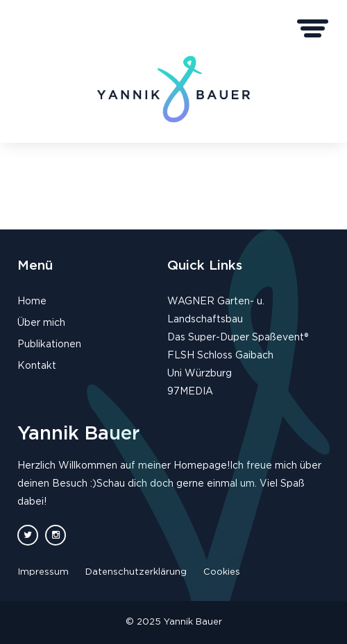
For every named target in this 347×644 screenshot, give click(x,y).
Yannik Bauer (78, 434)
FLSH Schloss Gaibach (220, 356)
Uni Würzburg (200, 374)
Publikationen (49, 345)
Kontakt (37, 366)
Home (32, 302)
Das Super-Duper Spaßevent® (238, 338)
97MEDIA (190, 392)
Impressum (43, 572)
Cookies (222, 572)
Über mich (41, 323)
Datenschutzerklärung (136, 572)
